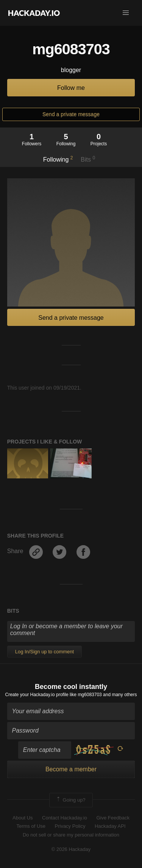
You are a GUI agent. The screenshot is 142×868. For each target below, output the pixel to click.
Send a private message (71, 114)
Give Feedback (113, 818)
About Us (23, 818)
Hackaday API (110, 826)
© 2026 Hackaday (71, 849)
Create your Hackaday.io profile (37, 695)
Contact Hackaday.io (65, 818)
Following (58, 159)
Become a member (71, 769)
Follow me (71, 88)
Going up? (70, 800)
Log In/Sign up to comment (44, 652)
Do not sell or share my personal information (71, 835)
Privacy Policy (70, 826)
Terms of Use (31, 826)
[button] (126, 13)
